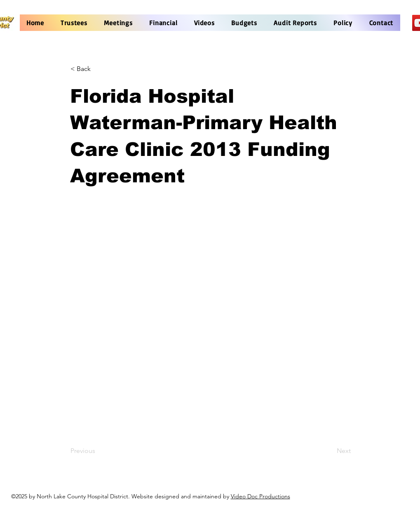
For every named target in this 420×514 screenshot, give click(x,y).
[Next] (330, 451)
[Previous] (98, 451)
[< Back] (98, 69)
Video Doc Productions (260, 496)
